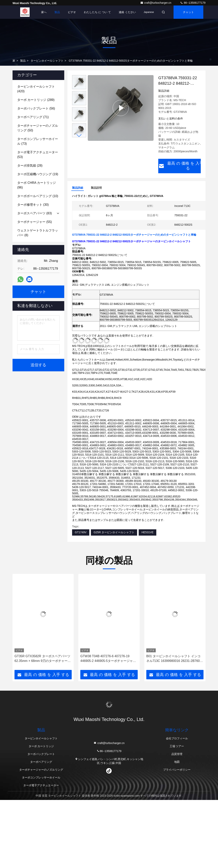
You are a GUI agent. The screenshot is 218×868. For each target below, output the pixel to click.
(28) (30, 166)
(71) (33, 117)
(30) (33, 205)
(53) (38, 155)
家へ (44, 12)
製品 (57, 12)
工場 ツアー (177, 746)
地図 (177, 761)
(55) (35, 222)
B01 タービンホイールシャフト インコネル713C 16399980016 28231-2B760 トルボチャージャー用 (173, 658)
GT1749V (81, 532)
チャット (188, 12)
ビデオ (72, 12)
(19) (38, 174)
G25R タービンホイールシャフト (114, 532)
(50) (38, 128)
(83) (35, 213)
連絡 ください (127, 12)
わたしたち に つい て (97, 12)
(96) (37, 185)
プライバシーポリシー (177, 769)
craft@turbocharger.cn (156, 3)
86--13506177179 (193, 3)
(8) (38, 233)
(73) (38, 141)
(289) (36, 100)
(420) (36, 89)
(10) (38, 196)
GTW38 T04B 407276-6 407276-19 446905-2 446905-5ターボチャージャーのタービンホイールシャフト (108, 658)
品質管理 (177, 754)
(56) (36, 108)
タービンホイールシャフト (47, 61)
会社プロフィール (177, 738)
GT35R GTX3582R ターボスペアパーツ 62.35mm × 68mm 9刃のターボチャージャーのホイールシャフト (43, 658)
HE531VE (147, 532)
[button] (79, 136)
